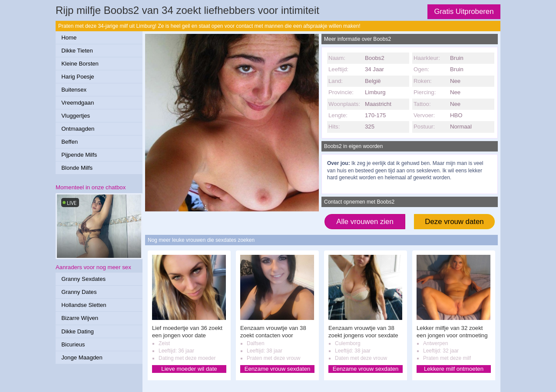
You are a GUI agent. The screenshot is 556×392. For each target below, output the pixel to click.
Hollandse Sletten (84, 305)
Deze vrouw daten (454, 222)
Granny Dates (79, 292)
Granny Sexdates (83, 279)
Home (69, 38)
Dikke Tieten (77, 51)
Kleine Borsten (80, 64)
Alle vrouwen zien (365, 222)
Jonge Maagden (82, 357)
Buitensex (74, 90)
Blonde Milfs (77, 168)
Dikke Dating (78, 331)
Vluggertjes (76, 116)
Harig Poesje (78, 77)
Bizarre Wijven (80, 318)
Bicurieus (73, 344)
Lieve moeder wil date (189, 369)
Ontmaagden (78, 129)
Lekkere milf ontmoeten (454, 369)
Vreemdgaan (78, 103)
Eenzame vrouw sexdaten (278, 369)
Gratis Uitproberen (464, 12)
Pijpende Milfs (79, 155)
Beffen (69, 142)
